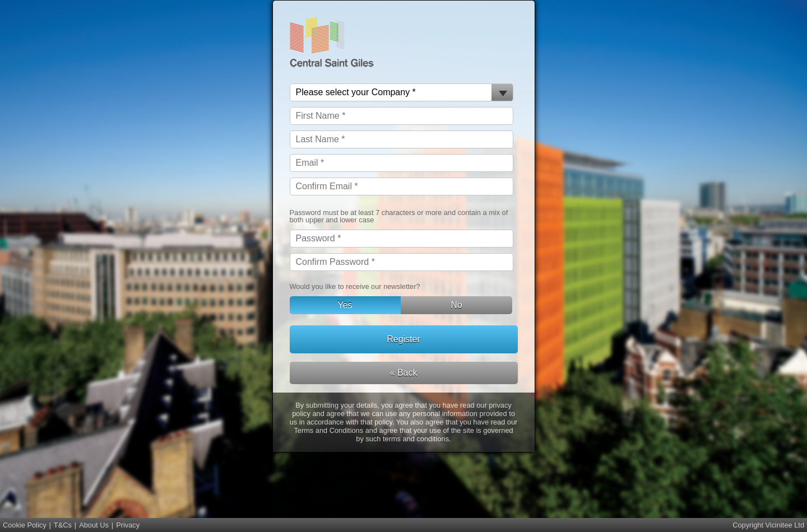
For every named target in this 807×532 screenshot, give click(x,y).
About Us (94, 525)
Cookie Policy (25, 525)
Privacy (128, 525)
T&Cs (63, 525)
